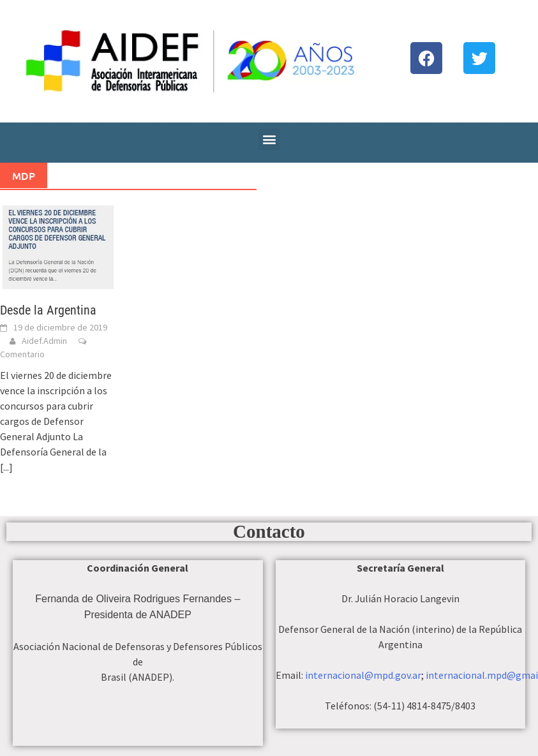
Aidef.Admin (44, 341)
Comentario (22, 354)
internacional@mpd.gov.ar (363, 675)
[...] (6, 467)
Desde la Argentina (48, 310)
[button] (269, 139)
